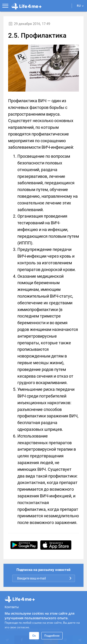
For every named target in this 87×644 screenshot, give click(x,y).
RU (80, 6)
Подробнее (52, 636)
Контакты (12, 607)
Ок (34, 636)
